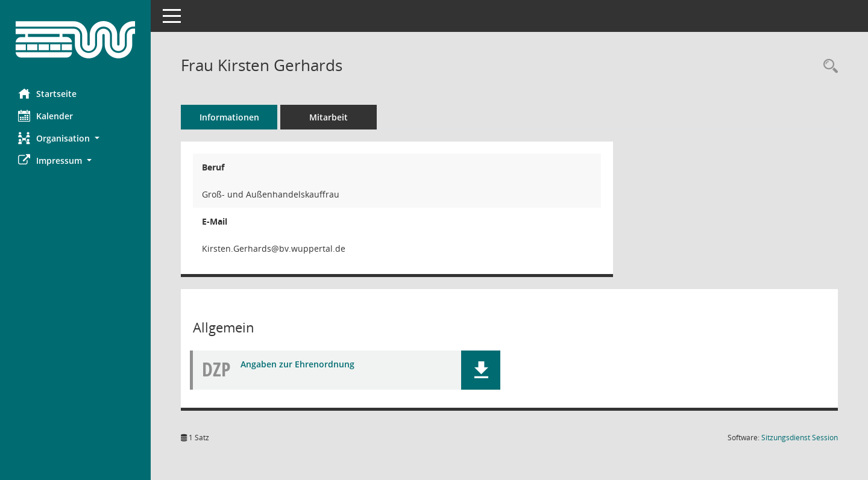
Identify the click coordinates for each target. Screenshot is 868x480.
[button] (75, 138)
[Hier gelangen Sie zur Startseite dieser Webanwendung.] (75, 40)
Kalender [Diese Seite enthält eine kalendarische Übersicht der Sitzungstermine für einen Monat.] (46, 116)
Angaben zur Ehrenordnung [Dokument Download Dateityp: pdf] (297, 364)
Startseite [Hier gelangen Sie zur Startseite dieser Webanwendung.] (47, 93)
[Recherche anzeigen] (828, 67)
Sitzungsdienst (800, 438)
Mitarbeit (329, 117)
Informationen (229, 117)
